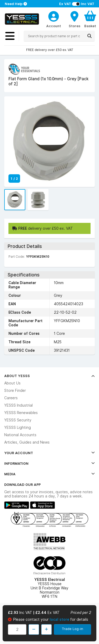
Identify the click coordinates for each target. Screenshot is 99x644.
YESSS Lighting (18, 427)
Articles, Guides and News (27, 442)
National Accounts (20, 435)
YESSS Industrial (18, 405)
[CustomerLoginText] (54, 16)
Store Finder (15, 391)
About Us (12, 383)
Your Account (49, 453)
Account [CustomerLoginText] (54, 26)
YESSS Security (18, 420)
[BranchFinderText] (74, 19)
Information (49, 463)
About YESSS (49, 376)
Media (49, 474)
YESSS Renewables (21, 413)
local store (60, 619)
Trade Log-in (72, 629)
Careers (11, 398)
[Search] (89, 36)
